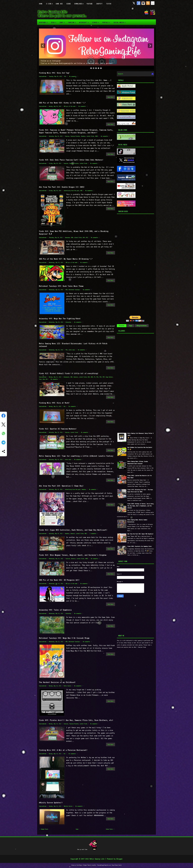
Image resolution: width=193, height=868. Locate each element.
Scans (68, 4)
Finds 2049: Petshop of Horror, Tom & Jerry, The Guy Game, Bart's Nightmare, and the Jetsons (141, 506)
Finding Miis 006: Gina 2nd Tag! (54, 73)
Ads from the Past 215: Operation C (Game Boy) (61, 486)
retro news (72, 350)
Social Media (120, 21)
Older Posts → (110, 829)
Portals (107, 21)
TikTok (109, 4)
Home (41, 4)
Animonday (68, 322)
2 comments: (93, 534)
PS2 (87, 238)
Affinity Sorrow (68, 806)
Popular (122, 326)
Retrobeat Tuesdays (74, 290)
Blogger (119, 859)
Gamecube (67, 238)
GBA (72, 238)
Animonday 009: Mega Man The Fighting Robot (60, 318)
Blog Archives (142, 326)
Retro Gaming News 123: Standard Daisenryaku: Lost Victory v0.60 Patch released (73, 345)
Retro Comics (67, 686)
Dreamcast (66, 377)
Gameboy (83, 136)
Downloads (79, 2)
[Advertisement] (132, 264)
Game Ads (59, 4)
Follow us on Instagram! (51, 61)
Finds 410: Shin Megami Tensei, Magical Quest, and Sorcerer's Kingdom (73, 555)
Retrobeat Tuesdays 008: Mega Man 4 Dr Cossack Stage (64, 638)
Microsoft (85, 21)
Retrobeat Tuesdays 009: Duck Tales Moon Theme (61, 286)
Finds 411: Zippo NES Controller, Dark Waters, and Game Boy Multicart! (73, 530)
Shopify (99, 4)
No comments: (73, 76)
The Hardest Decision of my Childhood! (57, 682)
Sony (63, 21)
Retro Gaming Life (97, 859)
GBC (71, 377)
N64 (84, 238)
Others (96, 21)
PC (95, 377)
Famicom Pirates (75, 136)
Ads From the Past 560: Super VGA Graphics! (140, 534)
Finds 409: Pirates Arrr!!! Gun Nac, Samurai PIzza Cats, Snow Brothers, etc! (76, 720)
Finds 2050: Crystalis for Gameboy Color (139, 546)
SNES (96, 136)
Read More (111, 97)
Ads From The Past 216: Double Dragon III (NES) (62, 187)
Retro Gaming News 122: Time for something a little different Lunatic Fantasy (76, 456)
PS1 (97, 377)
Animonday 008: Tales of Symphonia (55, 610)
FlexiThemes (79, 865)
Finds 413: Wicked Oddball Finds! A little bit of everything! (69, 373)
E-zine (50, 2)
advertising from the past (71, 191)
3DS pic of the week (70, 106)
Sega (54, 21)
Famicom (73, 21)
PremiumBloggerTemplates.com (104, 865)
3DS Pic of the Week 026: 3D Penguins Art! (59, 580)
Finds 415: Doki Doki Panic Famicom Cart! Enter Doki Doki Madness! (71, 160)
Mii (65, 76)
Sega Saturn (109, 377)
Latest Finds (90, 136)
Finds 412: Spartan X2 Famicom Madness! (58, 429)
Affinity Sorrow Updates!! (51, 803)
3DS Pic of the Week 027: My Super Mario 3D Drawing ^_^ (66, 259)
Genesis (76, 377)
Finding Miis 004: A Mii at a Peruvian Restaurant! (63, 750)
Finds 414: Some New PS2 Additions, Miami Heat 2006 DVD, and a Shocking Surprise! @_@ (74, 233)
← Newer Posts (44, 829)
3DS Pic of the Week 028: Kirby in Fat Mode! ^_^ (62, 103)
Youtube (90, 4)
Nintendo (44, 21)
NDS (92, 377)
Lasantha (94, 865)
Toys (40, 379)
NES (81, 191)
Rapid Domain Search (117, 865)
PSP (104, 377)
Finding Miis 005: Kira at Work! (54, 403)
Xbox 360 (45, 379)
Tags (131, 326)
